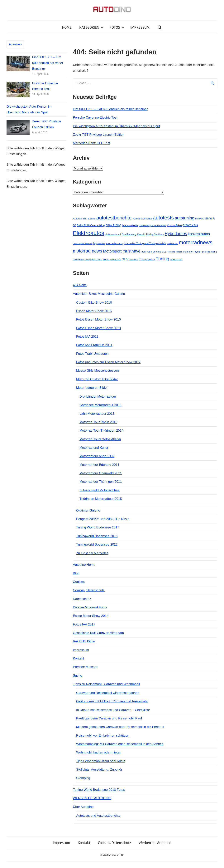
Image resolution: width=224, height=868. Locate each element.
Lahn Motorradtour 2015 (97, 414)
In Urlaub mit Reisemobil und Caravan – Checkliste (113, 710)
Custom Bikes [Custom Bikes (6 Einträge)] (175, 225)
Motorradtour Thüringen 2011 (101, 482)
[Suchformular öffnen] (160, 27)
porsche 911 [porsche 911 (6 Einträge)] (159, 252)
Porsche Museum (86, 667)
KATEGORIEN (91, 27)
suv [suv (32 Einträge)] (125, 259)
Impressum (81, 650)
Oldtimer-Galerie (88, 510)
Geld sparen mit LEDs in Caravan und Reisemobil (112, 701)
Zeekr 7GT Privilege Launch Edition (99, 135)
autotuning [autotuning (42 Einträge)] (184, 218)
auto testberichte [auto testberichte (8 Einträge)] (142, 219)
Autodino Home (84, 565)
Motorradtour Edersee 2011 (99, 465)
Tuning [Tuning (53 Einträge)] (163, 259)
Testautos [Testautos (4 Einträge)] (134, 260)
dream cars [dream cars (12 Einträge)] (190, 225)
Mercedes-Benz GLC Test (92, 143)
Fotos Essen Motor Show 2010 (98, 319)
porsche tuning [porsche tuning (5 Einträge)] (209, 252)
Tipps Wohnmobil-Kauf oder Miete (101, 761)
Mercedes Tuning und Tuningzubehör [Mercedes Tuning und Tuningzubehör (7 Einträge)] (145, 243)
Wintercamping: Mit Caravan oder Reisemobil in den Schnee (120, 744)
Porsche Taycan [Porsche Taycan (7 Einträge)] (192, 252)
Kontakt (79, 658)
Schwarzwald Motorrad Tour (100, 490)
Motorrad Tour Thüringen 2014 (101, 431)
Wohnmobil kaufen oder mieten (99, 752)
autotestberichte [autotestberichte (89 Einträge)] (114, 218)
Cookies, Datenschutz (89, 590)
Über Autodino (83, 807)
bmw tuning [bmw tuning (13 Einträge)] (113, 225)
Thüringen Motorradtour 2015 (101, 499)
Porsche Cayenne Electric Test (95, 118)
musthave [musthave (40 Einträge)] (131, 251)
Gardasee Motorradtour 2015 (100, 405)
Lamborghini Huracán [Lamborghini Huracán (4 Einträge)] (83, 243)
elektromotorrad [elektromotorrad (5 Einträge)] (113, 234)
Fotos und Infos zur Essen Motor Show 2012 (108, 362)
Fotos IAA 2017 (84, 624)
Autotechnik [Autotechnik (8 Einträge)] (80, 219)
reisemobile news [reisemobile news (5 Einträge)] (93, 260)
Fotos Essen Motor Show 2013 (98, 328)
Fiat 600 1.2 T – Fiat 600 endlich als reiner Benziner (110, 109)
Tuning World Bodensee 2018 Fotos (99, 790)
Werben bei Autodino (155, 843)
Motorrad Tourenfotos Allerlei (100, 439)
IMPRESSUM (140, 27)
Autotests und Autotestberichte (98, 816)
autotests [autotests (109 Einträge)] (163, 218)
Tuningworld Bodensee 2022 (97, 544)
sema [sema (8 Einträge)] (106, 260)
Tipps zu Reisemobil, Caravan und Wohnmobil (106, 684)
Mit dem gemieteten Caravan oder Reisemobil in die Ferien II (120, 727)
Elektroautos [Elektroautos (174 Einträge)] (89, 233)
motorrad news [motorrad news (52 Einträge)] (88, 251)
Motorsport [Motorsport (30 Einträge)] (112, 251)
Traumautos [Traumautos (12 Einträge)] (147, 259)
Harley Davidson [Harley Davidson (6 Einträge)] (155, 234)
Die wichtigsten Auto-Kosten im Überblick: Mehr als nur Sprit (117, 126)
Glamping (83, 778)
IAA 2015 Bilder (84, 641)
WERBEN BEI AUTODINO (92, 798)
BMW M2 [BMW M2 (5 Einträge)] (200, 219)
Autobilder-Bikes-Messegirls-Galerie (99, 294)
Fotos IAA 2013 (87, 337)
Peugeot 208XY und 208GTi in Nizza (103, 519)
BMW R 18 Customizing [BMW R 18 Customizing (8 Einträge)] (91, 225)
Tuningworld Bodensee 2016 (97, 536)
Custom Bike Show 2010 (94, 303)
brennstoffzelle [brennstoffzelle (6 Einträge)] (130, 225)
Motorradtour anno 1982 (97, 456)
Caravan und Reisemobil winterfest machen (108, 693)
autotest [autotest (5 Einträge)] (91, 219)
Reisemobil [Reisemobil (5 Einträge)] (79, 260)
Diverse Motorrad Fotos (90, 607)
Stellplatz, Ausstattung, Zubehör (99, 770)
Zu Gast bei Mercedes (92, 553)
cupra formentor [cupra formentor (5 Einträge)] (158, 225)
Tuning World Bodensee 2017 (98, 527)
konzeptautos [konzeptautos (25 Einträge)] (199, 234)
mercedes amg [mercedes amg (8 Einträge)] (115, 243)
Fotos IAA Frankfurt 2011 (94, 345)
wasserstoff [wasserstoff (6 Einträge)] (176, 260)
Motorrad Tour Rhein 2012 (98, 422)
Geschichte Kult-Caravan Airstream (98, 633)
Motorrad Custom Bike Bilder (97, 379)
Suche (78, 676)
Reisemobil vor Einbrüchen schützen (103, 736)
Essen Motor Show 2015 (94, 311)
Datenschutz (82, 599)
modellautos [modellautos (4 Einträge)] (172, 243)
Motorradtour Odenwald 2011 (101, 473)
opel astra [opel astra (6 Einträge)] (147, 252)
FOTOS (117, 27)
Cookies (79, 582)
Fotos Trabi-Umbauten (92, 354)
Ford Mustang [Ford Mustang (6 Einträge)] (129, 234)
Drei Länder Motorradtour (98, 397)
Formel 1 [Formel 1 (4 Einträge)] (141, 234)
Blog (76, 573)
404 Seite (80, 285)
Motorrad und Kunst (94, 448)
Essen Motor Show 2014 (91, 616)
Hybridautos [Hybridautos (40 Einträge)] (176, 234)
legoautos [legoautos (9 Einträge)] (99, 243)
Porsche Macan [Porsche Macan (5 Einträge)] (175, 252)
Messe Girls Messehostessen (98, 371)
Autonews (15, 44)
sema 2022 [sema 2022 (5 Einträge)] (116, 260)
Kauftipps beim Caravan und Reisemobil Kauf (109, 718)
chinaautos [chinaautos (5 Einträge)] (144, 225)
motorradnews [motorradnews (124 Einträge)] (195, 242)
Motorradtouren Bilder (92, 388)
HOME (67, 27)
